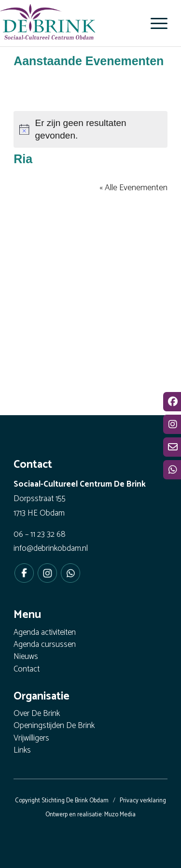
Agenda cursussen (45, 645)
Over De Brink (37, 714)
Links (22, 751)
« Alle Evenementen (133, 188)
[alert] (90, 129)
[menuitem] (154, 23)
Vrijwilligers (31, 739)
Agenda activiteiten (45, 633)
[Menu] (154, 23)
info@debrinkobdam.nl (51, 548)
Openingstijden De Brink (54, 726)
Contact (27, 670)
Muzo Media (120, 815)
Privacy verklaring (143, 801)
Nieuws (26, 657)
